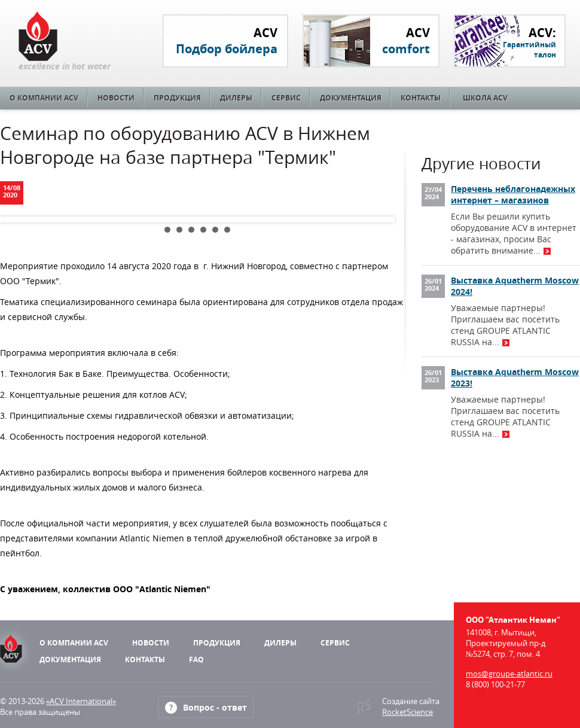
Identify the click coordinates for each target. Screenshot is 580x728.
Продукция (177, 98)
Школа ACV (485, 98)
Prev (19, 220)
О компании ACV (44, 98)
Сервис (286, 98)
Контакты (421, 98)
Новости (116, 98)
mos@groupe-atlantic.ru (509, 674)
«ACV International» (81, 701)
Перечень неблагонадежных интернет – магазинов (513, 194)
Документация (351, 98)
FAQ (196, 660)
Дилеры (236, 98)
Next (376, 220)
